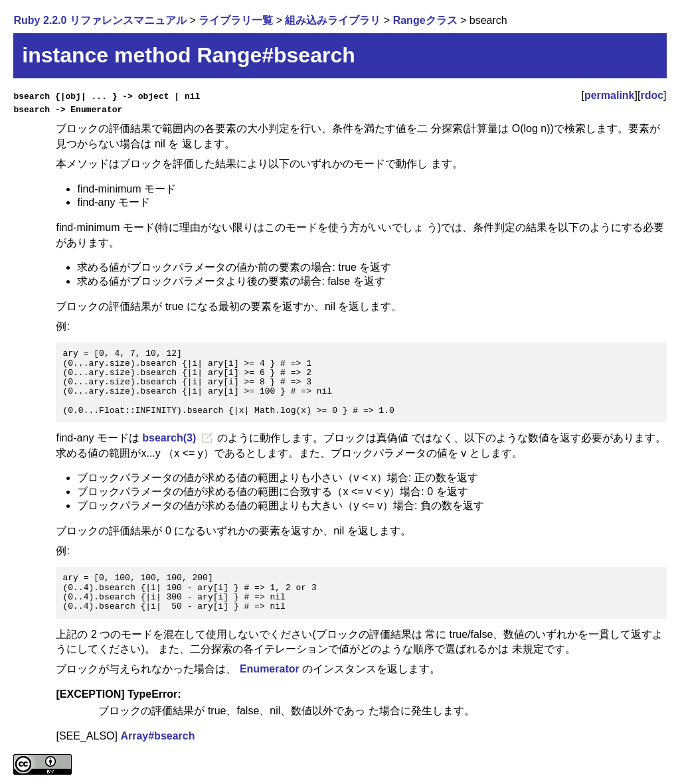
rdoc (652, 95)
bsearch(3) (169, 438)
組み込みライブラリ (333, 20)
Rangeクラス (425, 20)
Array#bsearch (157, 736)
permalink (610, 95)
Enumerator (270, 669)
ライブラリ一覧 (236, 20)
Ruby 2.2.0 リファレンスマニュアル (100, 20)
